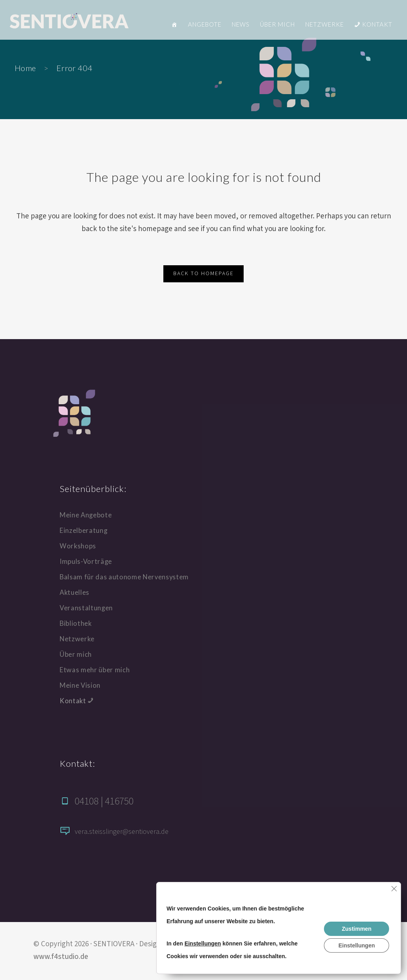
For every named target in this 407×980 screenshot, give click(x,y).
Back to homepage (203, 274)
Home (25, 68)
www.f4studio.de (61, 957)
